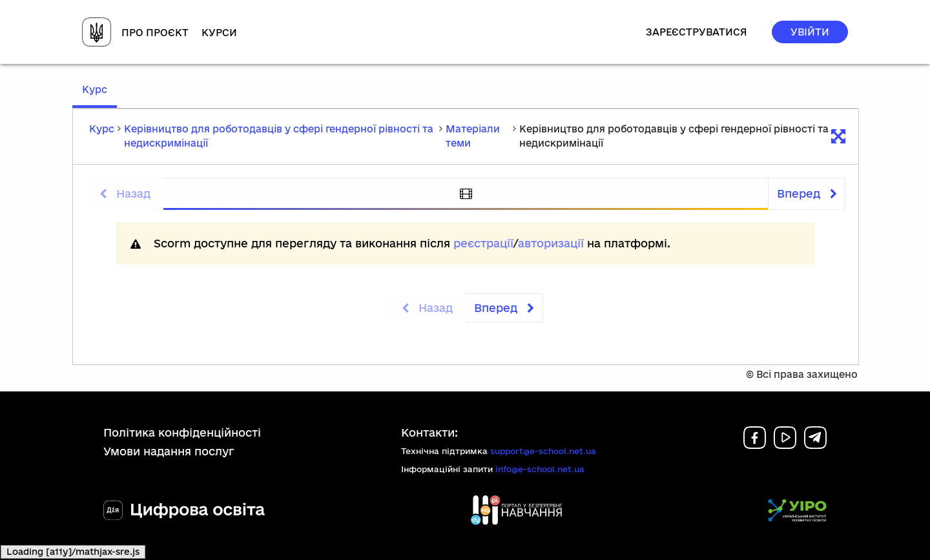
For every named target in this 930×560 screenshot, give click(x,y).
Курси (219, 33)
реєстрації (483, 243)
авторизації (551, 243)
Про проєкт (155, 33)
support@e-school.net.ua (543, 451)
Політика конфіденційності (182, 432)
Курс (99, 95)
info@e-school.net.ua (540, 469)
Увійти (810, 32)
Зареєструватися (697, 32)
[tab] (466, 194)
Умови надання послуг (169, 451)
